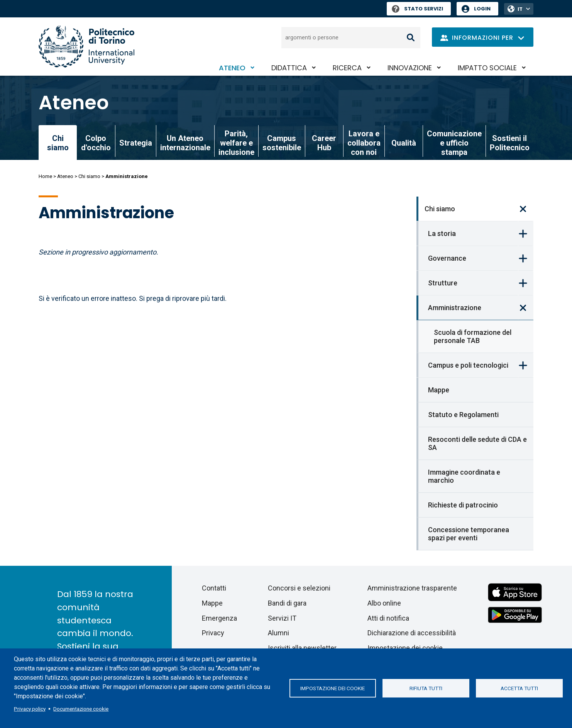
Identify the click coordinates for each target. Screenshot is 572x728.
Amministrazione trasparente (412, 588)
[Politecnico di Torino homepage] (86, 47)
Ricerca (347, 68)
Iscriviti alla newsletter (302, 648)
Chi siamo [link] (58, 143)
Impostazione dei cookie (333, 688)
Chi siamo (89, 176)
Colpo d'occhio (96, 143)
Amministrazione (455, 308)
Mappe (439, 390)
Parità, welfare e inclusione (236, 143)
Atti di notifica (388, 618)
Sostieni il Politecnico (510, 143)
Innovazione (410, 68)
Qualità (404, 143)
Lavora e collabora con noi (364, 143)
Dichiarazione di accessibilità (412, 633)
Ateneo (232, 68)
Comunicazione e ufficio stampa (454, 143)
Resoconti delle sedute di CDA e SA (477, 443)
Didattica (289, 68)
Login (482, 9)
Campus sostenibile (282, 143)
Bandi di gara (287, 603)
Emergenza (219, 618)
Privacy (213, 633)
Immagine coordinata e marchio (464, 476)
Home (45, 176)
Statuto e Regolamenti (463, 415)
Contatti (214, 588)
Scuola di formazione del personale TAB (473, 336)
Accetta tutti (519, 688)
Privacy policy (30, 709)
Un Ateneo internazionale (185, 143)
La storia (442, 233)
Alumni (278, 633)
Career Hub (324, 143)
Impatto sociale (487, 68)
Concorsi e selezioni (299, 588)
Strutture (443, 283)
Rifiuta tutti (426, 688)
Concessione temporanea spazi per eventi (469, 534)
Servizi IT (282, 618)
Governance (447, 258)
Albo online (384, 603)
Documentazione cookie (81, 709)
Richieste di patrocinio (463, 505)
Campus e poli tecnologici (468, 365)
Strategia (136, 143)
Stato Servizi (417, 9)
